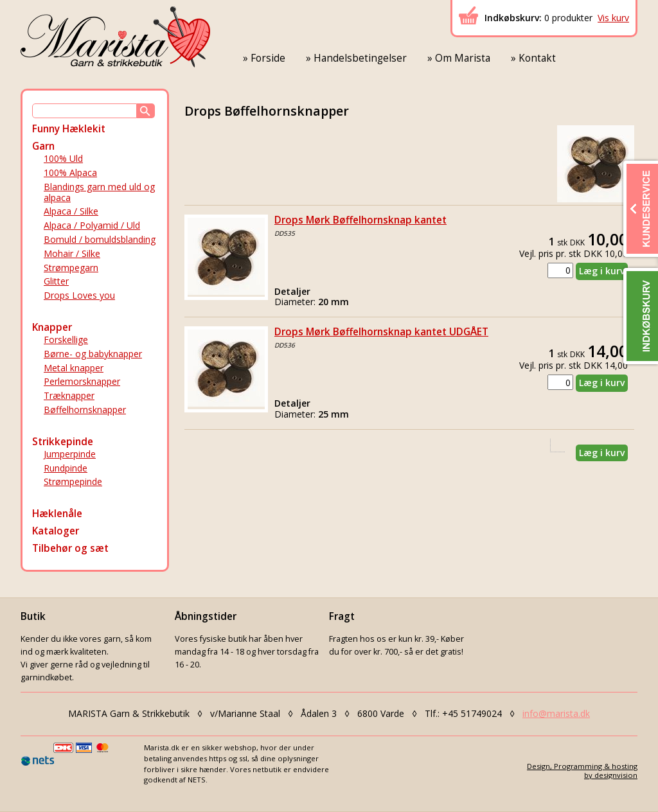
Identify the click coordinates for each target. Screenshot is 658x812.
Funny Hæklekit (69, 129)
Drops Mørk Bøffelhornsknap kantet (360, 220)
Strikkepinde (63, 442)
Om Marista (463, 58)
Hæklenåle (57, 514)
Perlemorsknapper (82, 381)
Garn (43, 146)
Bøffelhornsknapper (85, 410)
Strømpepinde (73, 481)
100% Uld (63, 158)
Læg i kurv (602, 271)
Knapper (52, 327)
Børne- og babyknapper (93, 354)
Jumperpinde (70, 454)
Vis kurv (613, 18)
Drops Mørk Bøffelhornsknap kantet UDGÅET (381, 332)
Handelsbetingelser (360, 58)
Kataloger (56, 531)
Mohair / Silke (72, 253)
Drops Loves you (79, 295)
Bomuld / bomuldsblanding (100, 239)
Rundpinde (66, 468)
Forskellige (66, 340)
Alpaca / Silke (71, 211)
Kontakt (537, 58)
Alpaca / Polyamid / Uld (92, 225)
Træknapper (69, 395)
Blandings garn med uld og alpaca (99, 192)
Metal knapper (74, 368)
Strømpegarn (71, 268)
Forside (268, 58)
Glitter (56, 281)
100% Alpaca (70, 172)
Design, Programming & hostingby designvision (582, 770)
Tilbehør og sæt (70, 548)
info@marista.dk (556, 713)
